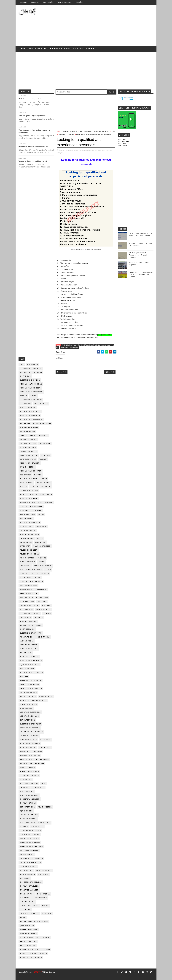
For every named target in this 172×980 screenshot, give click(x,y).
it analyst (25, 898)
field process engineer (31, 858)
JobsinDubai (26, 566)
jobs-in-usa (25, 617)
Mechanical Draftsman (31, 661)
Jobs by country (37, 49)
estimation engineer (30, 835)
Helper (41, 562)
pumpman (46, 605)
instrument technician (31, 372)
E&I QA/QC (24, 787)
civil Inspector (27, 467)
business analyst (28, 819)
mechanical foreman (30, 416)
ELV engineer (38, 787)
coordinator (37, 827)
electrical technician (31, 368)
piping (23, 918)
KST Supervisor (27, 807)
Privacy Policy (48, 2)
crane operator (28, 435)
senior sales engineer (31, 957)
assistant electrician (30, 712)
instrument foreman (30, 522)
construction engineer (31, 582)
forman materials (28, 866)
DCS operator (26, 609)
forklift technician (29, 736)
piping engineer (27, 431)
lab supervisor (27, 902)
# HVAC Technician (86, 345)
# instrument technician (103, 345)
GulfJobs (24, 574)
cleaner (24, 827)
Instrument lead (28, 803)
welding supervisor (30, 463)
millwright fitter (42, 546)
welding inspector (29, 455)
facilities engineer (29, 851)
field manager (27, 854)
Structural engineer (30, 578)
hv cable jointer (44, 870)
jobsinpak (39, 617)
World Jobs (122, 140)
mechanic (46, 455)
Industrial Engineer (30, 799)
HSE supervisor (27, 514)
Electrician (25, 404)
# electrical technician (70, 345)
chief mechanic (27, 629)
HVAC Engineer (46, 503)
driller (23, 487)
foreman (47, 613)
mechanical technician (31, 384)
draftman (42, 601)
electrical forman (29, 428)
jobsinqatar (45, 443)
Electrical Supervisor (31, 400)
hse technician (27, 669)
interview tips (27, 894)
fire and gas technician (31, 732)
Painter (38, 475)
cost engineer (43, 609)
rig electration (27, 767)
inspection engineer (30, 744)
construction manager (31, 507)
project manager (28, 439)
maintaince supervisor (31, 752)
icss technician (27, 874)
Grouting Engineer (29, 795)
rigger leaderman (29, 930)
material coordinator (31, 681)
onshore (42, 558)
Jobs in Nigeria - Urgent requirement (32, 116)
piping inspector (28, 530)
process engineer (29, 495)
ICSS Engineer (46, 696)
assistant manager (29, 815)
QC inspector (26, 526)
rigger (33, 396)
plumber (43, 459)
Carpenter (25, 546)
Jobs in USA (122, 146)
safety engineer (28, 696)
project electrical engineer (34, 922)
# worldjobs (74, 348)
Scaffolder (46, 495)
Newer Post (62, 372)
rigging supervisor (29, 534)
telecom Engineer (29, 550)
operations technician (31, 688)
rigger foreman (28, 503)
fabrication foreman (30, 843)
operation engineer (29, 684)
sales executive (28, 945)
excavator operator (30, 728)
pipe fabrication (28, 443)
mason (41, 514)
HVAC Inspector (27, 562)
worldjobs (32, 364)
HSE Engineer (26, 518)
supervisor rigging (29, 771)
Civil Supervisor (28, 447)
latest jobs (25, 910)
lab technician (27, 641)
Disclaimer (80, 2)
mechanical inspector (31, 471)
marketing (47, 914)
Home (23, 49)
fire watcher (26, 637)
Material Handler (28, 704)
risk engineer (27, 937)
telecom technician (29, 554)
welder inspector (29, 594)
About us (24, 2)
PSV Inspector (45, 807)
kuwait (44, 479)
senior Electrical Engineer (33, 953)
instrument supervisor (31, 420)
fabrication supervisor (31, 847)
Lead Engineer (39, 700)
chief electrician (40, 574)
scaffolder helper (29, 949)
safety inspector (28, 941)
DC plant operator (29, 783)
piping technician (28, 692)
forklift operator (29, 491)
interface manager (29, 890)
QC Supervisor (27, 601)
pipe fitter (25, 424)
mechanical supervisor (31, 392)
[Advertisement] (110, 25)
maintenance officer (30, 756)
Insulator (25, 700)
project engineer (28, 451)
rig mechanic (26, 590)
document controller (31, 511)
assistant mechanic (29, 716)
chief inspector (28, 823)
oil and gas (25, 376)
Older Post (110, 372)
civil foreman (26, 483)
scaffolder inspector (31, 625)
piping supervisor (42, 424)
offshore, (109, 150)
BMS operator (27, 598)
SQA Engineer (26, 811)
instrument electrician (31, 673)
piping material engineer (32, 764)
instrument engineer (30, 412)
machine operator (29, 645)
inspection (43, 874)
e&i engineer (26, 542)
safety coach (43, 937)
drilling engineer (28, 586)
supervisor (41, 590)
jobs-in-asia (45, 748)
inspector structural (31, 882)
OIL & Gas (78, 49)
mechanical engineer (30, 388)
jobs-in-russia (43, 637)
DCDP (43, 783)
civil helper (44, 823)
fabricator (41, 526)
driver (40, 538)
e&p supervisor (27, 720)
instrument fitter (29, 479)
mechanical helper (29, 649)
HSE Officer (26, 475)
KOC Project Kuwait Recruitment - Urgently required (139, 255)
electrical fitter (43, 566)
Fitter (48, 570)
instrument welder (29, 886)
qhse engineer (27, 926)
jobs (22, 364)
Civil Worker (26, 779)
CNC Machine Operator (31, 570)
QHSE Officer (26, 708)
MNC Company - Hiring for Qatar (30, 99)
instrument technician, (94, 150)
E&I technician (27, 538)
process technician (29, 657)
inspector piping (28, 748)
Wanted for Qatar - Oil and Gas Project (33, 161)
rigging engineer (28, 621)
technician (40, 542)
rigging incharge (28, 934)
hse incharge (26, 870)
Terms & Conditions (65, 2)
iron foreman (43, 894)
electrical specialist (30, 724)
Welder (23, 396)
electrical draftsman (31, 633)
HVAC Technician (28, 408)
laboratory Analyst (30, 906)
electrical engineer (30, 380)
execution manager (29, 839)
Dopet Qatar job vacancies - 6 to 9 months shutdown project (141, 274)
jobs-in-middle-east (29, 605)
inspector (25, 878)
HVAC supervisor (28, 459)
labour (46, 906)
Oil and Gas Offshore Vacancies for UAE (33, 147)
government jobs (28, 740)
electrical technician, (66, 150)
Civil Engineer (41, 404)
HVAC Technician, (80, 150)
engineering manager (30, 831)
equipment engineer (30, 665)
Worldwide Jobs (124, 141)
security (46, 949)
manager (24, 677)
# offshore (64, 348)
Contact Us (35, 2)
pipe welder (26, 653)
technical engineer (29, 775)
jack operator (40, 898)
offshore (91, 49)
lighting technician (29, 914)
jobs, (104, 150)
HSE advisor (42, 598)
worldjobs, (60, 153)
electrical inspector (41, 487)
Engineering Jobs (60, 49)
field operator (27, 558)
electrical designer (30, 613)
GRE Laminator (27, 791)
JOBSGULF (37, 972)
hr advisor (45, 740)
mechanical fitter (29, 499)
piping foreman (44, 483)
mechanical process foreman (34, 760)
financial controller (30, 862)
